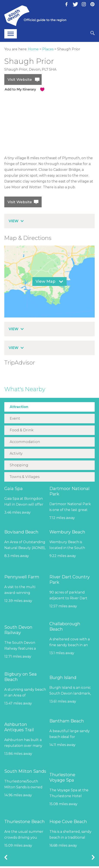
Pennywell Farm (22, 577)
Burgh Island (63, 678)
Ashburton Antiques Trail (19, 727)
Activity (16, 453)
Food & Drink (22, 430)
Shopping (19, 465)
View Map (46, 281)
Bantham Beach (67, 721)
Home (33, 49)
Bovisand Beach (21, 532)
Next (93, 857)
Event (15, 418)
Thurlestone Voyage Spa (62, 777)
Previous (6, 857)
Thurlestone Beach (24, 822)
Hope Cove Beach (68, 822)
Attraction (19, 407)
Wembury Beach (67, 532)
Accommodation (25, 442)
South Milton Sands (25, 771)
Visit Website (20, 79)
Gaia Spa (13, 489)
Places (48, 49)
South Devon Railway (18, 630)
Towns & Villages (25, 477)
